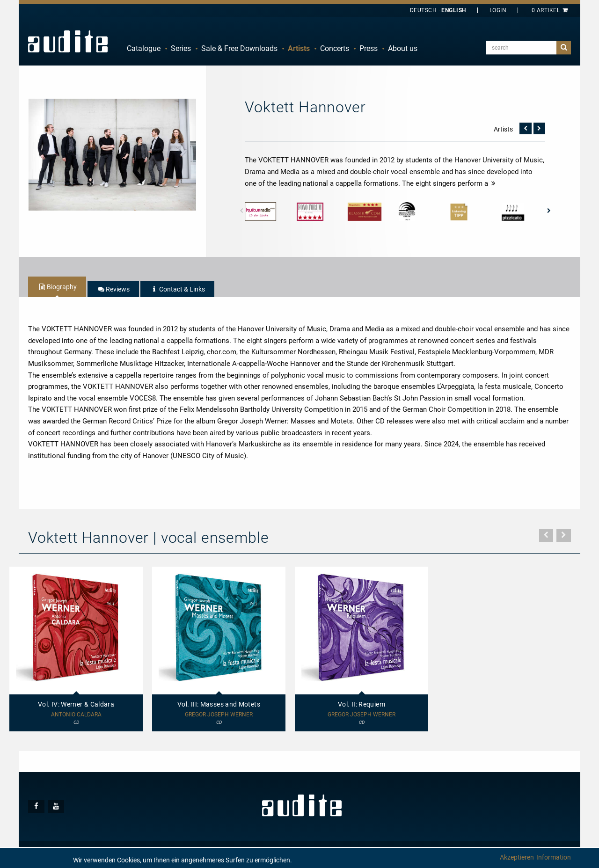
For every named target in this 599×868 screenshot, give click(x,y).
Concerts (335, 48)
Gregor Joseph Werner (219, 715)
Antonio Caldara (76, 715)
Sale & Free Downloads (239, 48)
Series (181, 48)
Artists (299, 48)
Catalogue (144, 48)
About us (403, 48)
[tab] (57, 287)
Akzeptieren (517, 857)
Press (369, 48)
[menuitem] (144, 49)
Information (554, 857)
